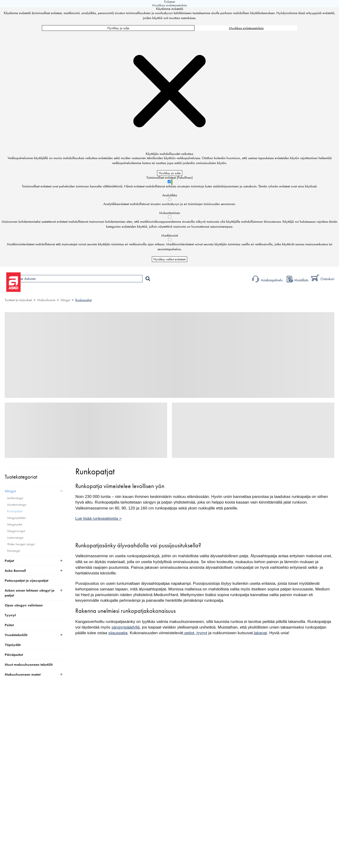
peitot (189, 633)
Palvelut (104, 291)
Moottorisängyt (17, 505)
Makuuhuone (46, 300)
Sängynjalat (15, 524)
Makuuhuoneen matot (23, 674)
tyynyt (201, 633)
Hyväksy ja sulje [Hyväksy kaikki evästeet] (118, 28)
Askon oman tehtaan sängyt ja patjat (30, 593)
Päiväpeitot (14, 655)
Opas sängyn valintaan (24, 605)
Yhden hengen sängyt (21, 544)
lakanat (260, 633)
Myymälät (79, 291)
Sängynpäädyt (16, 518)
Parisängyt (14, 551)
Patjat (9, 561)
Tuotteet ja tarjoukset (44, 291)
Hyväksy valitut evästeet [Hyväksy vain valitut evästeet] (169, 259)
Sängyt (65, 300)
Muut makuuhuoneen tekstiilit (29, 665)
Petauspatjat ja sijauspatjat (26, 581)
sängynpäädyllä (125, 627)
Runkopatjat (83, 300)
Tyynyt (10, 615)
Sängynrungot (16, 531)
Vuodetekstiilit (16, 635)
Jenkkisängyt (15, 498)
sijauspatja (118, 633)
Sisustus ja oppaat (131, 291)
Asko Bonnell (15, 571)
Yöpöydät (13, 645)
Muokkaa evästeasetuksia (246, 28)
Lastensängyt (15, 538)
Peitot (9, 625)
